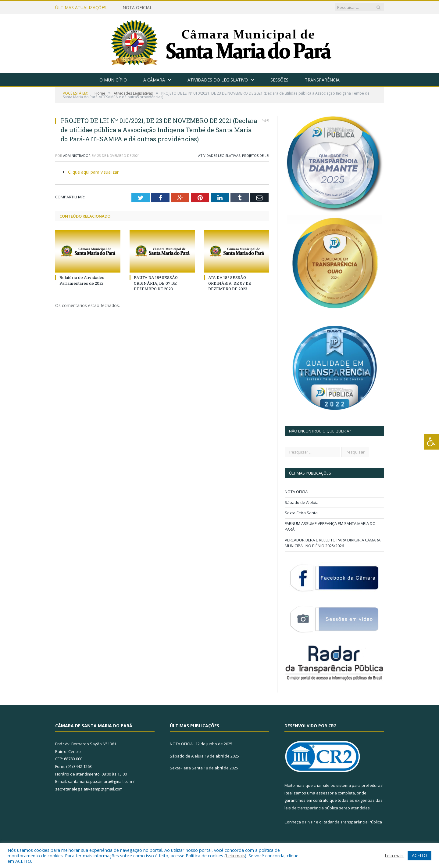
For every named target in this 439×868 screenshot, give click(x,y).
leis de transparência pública (311, 808)
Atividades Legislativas (219, 156)
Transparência (322, 80)
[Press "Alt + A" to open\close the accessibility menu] (432, 442)
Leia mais (235, 855)
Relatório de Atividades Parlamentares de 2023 (82, 280)
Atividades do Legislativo (218, 80)
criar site (322, 785)
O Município (113, 80)
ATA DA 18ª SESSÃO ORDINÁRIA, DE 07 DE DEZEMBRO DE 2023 (230, 283)
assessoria (327, 793)
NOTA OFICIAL (137, 8)
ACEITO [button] (419, 855)
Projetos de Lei (256, 156)
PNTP (310, 822)
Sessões (279, 80)
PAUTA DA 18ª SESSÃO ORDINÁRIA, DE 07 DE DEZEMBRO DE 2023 (156, 283)
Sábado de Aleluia (302, 502)
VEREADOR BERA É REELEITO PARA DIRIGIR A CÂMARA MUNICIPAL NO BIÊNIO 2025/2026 (333, 543)
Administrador (77, 156)
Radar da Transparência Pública (352, 822)
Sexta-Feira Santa (301, 513)
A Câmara (154, 80)
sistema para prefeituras (359, 785)
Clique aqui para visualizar (93, 172)
